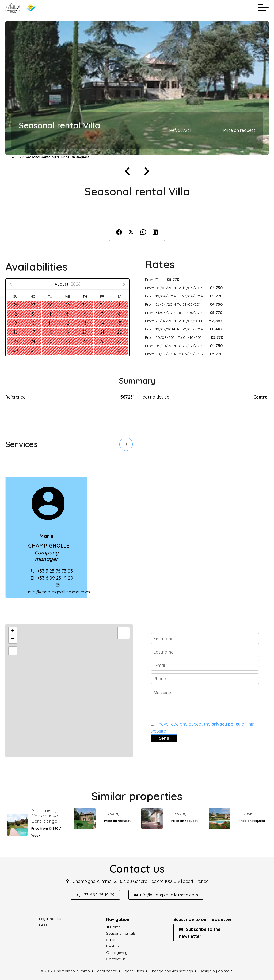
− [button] (13, 639)
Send (164, 738)
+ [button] (13, 631)
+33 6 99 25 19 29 (55, 578)
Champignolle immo (92, 881)
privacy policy (226, 724)
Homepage (13, 157)
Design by (216, 971)
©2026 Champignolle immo (66, 971)
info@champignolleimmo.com (59, 592)
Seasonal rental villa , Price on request (57, 157)
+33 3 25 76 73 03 (55, 571)
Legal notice (106, 971)
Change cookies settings (171, 971)
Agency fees (133, 971)
